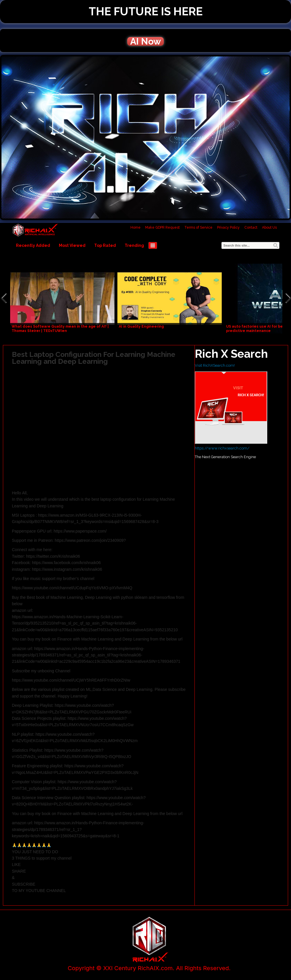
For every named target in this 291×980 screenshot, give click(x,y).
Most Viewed (72, 245)
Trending (134, 245)
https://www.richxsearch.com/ (222, 448)
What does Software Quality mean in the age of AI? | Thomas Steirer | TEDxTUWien (60, 329)
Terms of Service (198, 227)
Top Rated (105, 245)
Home (136, 227)
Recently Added (33, 245)
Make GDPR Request (162, 227)
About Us (269, 227)
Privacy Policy (228, 227)
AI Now (145, 41)
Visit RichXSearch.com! (215, 365)
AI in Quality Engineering (141, 326)
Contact (251, 227)
